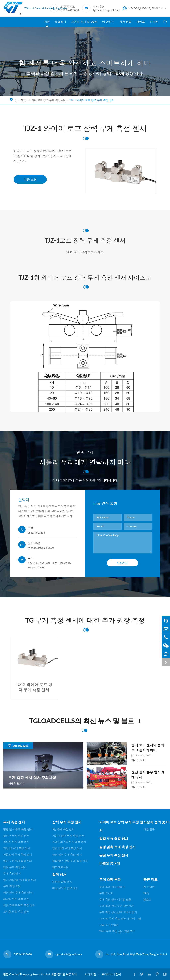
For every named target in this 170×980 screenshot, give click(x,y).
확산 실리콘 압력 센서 (65, 888)
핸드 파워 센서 (61, 867)
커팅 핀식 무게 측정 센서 (18, 892)
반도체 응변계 (110, 863)
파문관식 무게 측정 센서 (18, 854)
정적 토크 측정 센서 (114, 839)
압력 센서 (59, 874)
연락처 (154, 23)
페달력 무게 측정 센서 (16, 899)
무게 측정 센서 (14, 822)
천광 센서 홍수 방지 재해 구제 (148, 774)
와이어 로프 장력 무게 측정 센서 (48, 100)
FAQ (146, 893)
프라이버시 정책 (111, 974)
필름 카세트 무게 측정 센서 (19, 905)
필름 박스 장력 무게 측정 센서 (70, 861)
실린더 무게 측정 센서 (16, 835)
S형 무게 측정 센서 (63, 829)
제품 (47, 23)
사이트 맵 (90, 974)
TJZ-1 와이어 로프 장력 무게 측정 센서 (92, 100)
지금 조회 (30, 179)
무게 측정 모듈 (12, 886)
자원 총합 (125, 23)
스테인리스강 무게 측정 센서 (69, 842)
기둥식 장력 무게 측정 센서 (68, 835)
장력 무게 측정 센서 (67, 822)
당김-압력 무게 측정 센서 (67, 848)
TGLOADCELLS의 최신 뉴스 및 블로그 (85, 721)
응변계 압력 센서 (62, 882)
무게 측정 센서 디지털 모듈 (115, 899)
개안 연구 (149, 829)
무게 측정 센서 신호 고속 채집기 (118, 912)
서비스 (141, 23)
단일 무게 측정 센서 (15, 867)
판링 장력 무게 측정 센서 (67, 854)
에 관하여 (108, 23)
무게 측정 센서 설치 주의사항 (32, 777)
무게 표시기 (106, 893)
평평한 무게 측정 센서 (16, 842)
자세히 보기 (15, 783)
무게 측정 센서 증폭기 (112, 887)
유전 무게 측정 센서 (114, 855)
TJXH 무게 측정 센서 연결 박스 (117, 931)
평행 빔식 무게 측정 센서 (18, 829)
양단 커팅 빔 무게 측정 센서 (20, 880)
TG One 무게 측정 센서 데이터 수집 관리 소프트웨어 (120, 921)
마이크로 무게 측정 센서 (18, 861)
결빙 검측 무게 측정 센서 (117, 847)
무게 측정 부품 (110, 879)
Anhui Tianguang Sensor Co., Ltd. (31, 974)
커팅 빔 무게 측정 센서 (17, 848)
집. (16, 100)
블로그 (147, 899)
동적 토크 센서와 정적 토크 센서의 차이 (148, 747)
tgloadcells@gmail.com (106, 10)
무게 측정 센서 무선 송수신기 (117, 906)
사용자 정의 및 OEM (84, 23)
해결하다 (61, 23)
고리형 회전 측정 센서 (16, 911)
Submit (123, 563)
